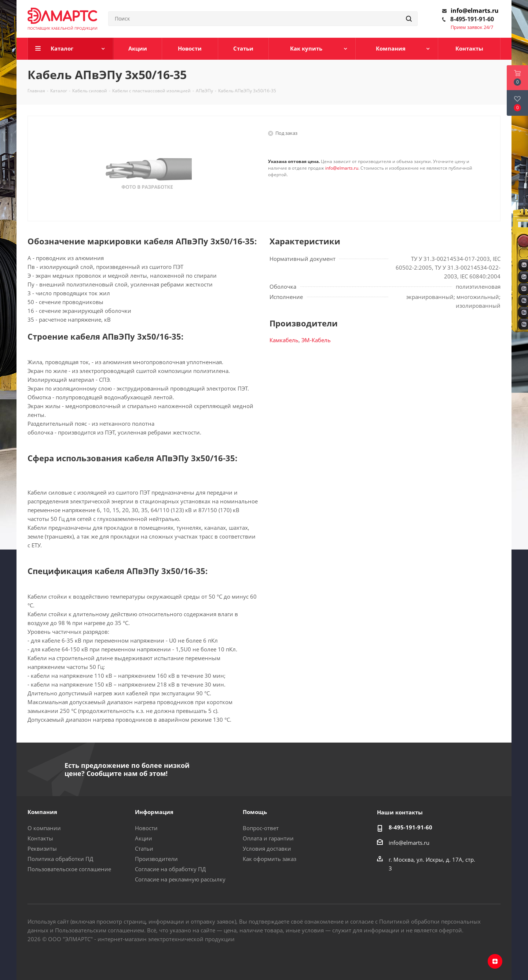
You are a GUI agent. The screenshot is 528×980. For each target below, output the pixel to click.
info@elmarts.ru (475, 11)
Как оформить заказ (269, 859)
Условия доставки (267, 848)
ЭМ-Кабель (316, 340)
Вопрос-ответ (261, 828)
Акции (144, 838)
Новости (146, 828)
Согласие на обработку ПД (170, 869)
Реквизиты (42, 848)
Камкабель (284, 340)
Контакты (40, 838)
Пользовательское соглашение (69, 869)
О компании (44, 828)
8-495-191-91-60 (472, 19)
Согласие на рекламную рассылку (180, 879)
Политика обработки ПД (60, 859)
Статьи (144, 848)
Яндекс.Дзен (495, 961)
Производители (156, 859)
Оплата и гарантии (268, 838)
